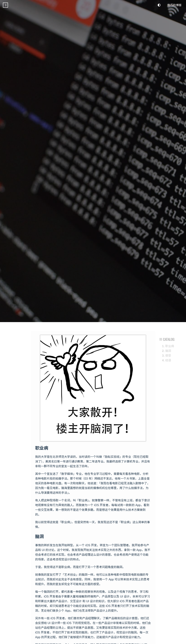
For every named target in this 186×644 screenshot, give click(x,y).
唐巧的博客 (174, 5)
